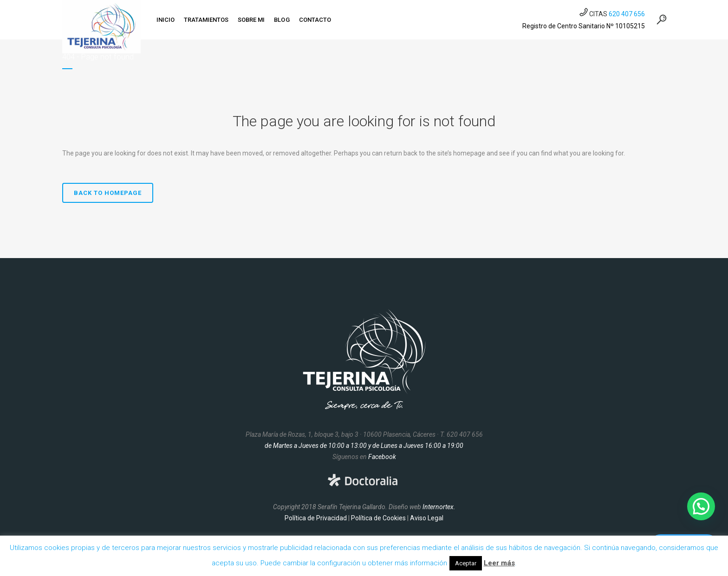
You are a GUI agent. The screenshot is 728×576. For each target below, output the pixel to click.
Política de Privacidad (316, 518)
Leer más (499, 563)
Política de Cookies (378, 518)
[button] (701, 506)
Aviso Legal (427, 518)
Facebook (382, 457)
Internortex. (439, 507)
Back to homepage (108, 193)
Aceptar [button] (466, 563)
